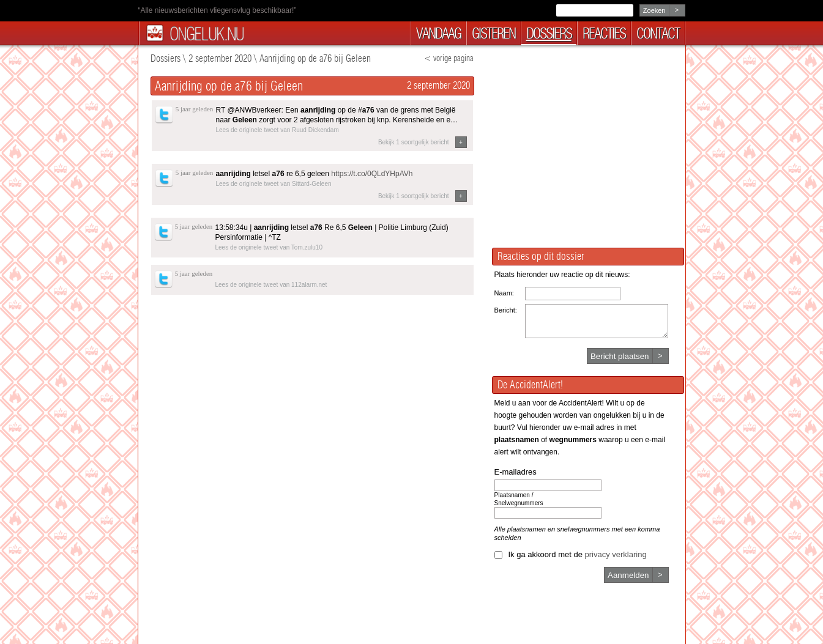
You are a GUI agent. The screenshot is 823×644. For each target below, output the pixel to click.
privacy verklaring (616, 554)
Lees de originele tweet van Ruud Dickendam (277, 130)
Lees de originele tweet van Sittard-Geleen (274, 184)
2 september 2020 (220, 58)
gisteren (493, 33)
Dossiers (166, 58)
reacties (604, 33)
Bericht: (506, 310)
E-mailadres (516, 472)
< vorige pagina (449, 58)
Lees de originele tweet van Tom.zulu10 (269, 247)
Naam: (504, 293)
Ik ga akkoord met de (578, 554)
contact (658, 33)
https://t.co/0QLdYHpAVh (372, 174)
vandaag (438, 33)
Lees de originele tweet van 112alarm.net (271, 285)
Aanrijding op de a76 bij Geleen (315, 58)
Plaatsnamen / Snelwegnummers (519, 499)
